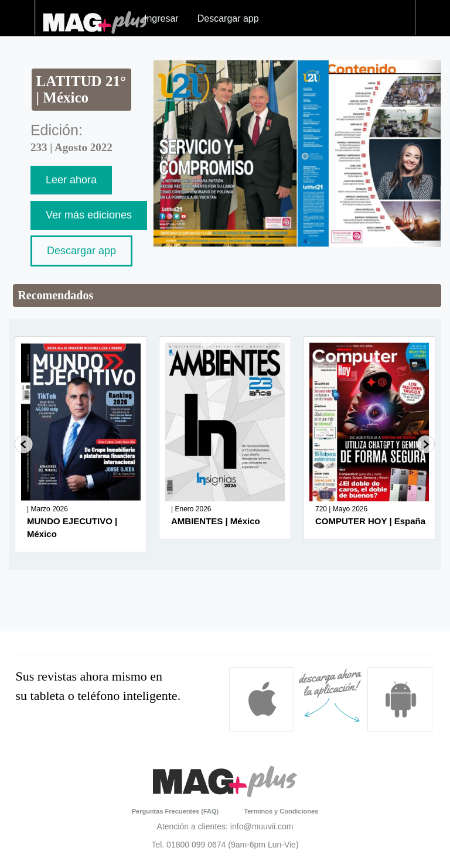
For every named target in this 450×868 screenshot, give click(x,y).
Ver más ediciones (89, 215)
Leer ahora (71, 180)
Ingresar (161, 18)
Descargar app (228, 18)
